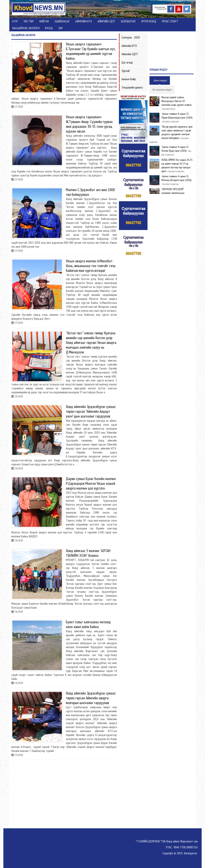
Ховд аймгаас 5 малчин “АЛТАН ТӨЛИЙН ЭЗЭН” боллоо (88, 553)
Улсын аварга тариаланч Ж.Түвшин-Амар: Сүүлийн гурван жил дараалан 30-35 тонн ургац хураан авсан (89, 124)
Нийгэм (44, 21)
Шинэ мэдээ (160, 81)
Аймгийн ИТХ (84, 21)
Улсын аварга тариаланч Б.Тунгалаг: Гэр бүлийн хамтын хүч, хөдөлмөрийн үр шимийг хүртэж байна (91, 51)
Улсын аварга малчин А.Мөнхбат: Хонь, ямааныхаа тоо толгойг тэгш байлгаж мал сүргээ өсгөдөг (91, 266)
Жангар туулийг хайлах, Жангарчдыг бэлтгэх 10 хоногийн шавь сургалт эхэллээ (176, 101)
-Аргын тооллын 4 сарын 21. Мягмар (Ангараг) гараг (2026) (176, 178)
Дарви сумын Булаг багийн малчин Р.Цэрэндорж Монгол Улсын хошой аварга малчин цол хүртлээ (91, 483)
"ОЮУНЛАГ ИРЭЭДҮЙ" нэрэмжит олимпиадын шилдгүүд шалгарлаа (173, 193)
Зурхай (126, 71)
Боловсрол (128, 21)
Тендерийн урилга (132, 87)
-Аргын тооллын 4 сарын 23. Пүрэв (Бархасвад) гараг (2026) (177, 116)
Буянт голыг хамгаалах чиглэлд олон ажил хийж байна (88, 624)
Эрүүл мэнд (149, 21)
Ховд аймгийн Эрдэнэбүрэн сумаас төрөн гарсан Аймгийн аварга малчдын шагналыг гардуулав (91, 698)
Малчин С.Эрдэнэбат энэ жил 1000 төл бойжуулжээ (90, 192)
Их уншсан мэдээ (162, 90)
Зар (61, 28)
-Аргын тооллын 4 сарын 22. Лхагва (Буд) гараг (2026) (175, 149)
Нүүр (15, 21)
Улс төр (29, 21)
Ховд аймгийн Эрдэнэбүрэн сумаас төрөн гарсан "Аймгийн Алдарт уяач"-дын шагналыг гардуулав (91, 411)
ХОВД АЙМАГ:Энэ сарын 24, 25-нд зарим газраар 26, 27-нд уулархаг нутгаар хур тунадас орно (177, 165)
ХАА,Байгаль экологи (26, 28)
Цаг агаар (127, 62)
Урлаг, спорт (170, 21)
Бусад (49, 28)
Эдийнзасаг (62, 21)
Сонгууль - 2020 (131, 37)
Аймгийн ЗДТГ (106, 21)
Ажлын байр (129, 79)
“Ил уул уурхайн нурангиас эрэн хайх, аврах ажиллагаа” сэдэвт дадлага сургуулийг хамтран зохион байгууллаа (177, 132)
